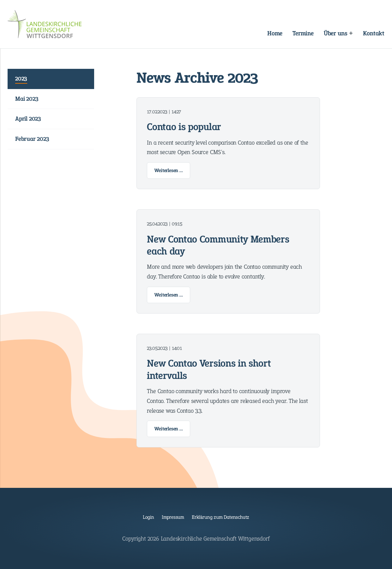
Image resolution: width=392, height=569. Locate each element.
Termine (303, 33)
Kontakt (374, 33)
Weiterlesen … (172, 172)
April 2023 (28, 119)
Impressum (173, 517)
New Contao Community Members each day (218, 245)
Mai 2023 (27, 99)
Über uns (335, 33)
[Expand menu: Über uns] (351, 33)
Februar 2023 (32, 139)
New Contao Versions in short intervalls (209, 369)
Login (148, 517)
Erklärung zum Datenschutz (220, 517)
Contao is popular (184, 127)
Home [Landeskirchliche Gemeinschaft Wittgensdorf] (275, 33)
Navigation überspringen (135, 28)
